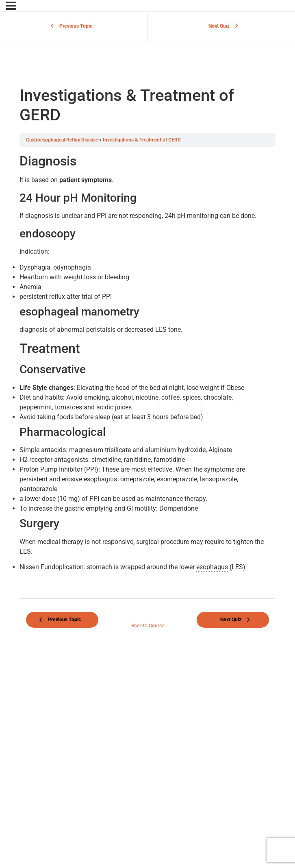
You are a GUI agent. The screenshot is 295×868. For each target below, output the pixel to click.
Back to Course (148, 626)
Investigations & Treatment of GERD (142, 140)
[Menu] (11, 6)
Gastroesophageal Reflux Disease (63, 140)
